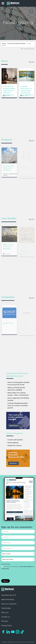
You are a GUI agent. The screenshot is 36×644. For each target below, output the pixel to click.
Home (4, 44)
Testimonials (6, 608)
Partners (5, 621)
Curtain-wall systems (15, 440)
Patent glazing (13, 443)
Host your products (9, 604)
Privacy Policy (6, 564)
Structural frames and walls (16, 44)
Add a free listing (8, 599)
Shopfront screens (14, 446)
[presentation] (16, 574)
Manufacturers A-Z (9, 595)
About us (5, 613)
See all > (32, 62)
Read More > (14, 426)
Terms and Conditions (26, 567)
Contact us (5, 617)
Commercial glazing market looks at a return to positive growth (18, 406)
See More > (13, 463)
